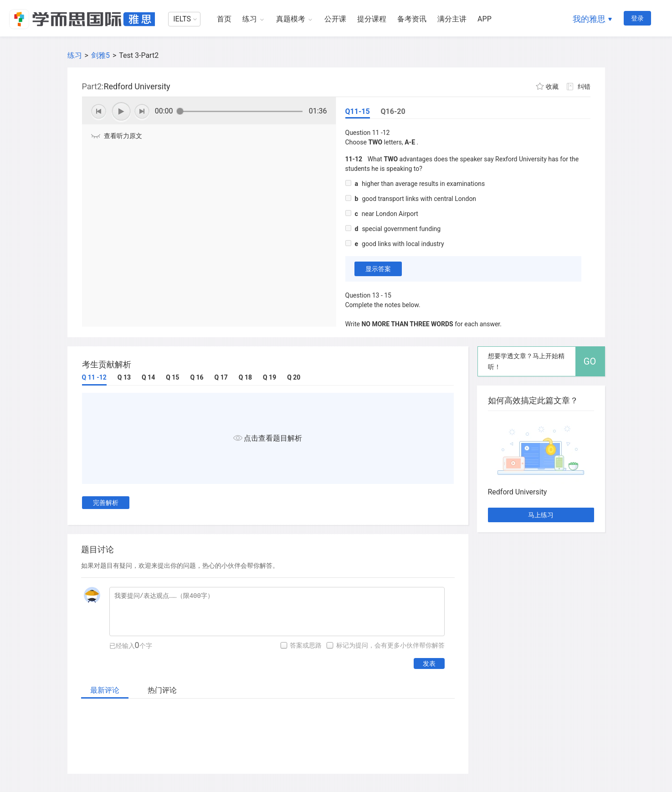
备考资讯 (412, 19)
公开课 (335, 19)
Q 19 (269, 377)
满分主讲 (452, 19)
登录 (637, 18)
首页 (224, 19)
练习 (250, 19)
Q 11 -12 (94, 377)
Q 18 (245, 377)
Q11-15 (358, 111)
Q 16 (197, 377)
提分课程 (372, 19)
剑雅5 (100, 55)
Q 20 (294, 377)
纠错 (584, 87)
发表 (429, 663)
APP (485, 19)
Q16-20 (393, 111)
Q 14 (148, 377)
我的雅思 (589, 19)
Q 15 (172, 377)
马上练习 (541, 515)
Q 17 (221, 377)
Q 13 (124, 377)
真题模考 (291, 19)
